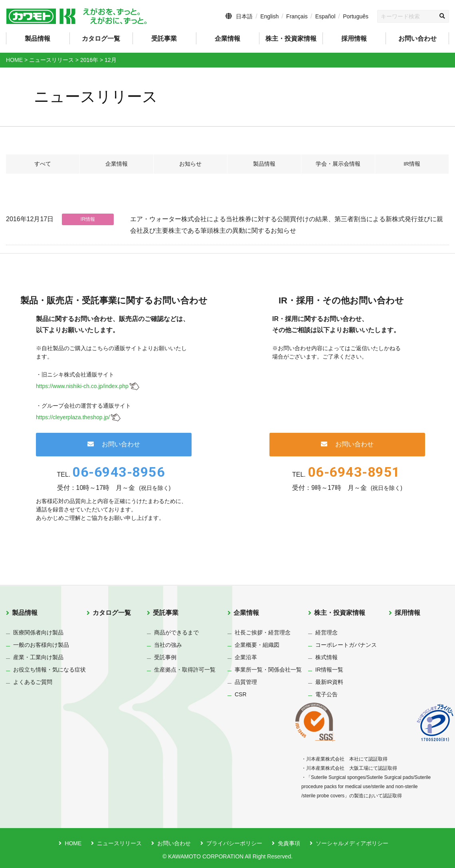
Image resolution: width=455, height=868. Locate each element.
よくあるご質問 (33, 682)
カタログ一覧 (101, 39)
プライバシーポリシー (234, 843)
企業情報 (117, 164)
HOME (73, 843)
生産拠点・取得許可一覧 (185, 670)
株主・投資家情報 (340, 613)
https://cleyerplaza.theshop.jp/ (73, 417)
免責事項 (289, 843)
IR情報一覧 (329, 670)
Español (325, 16)
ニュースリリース (119, 843)
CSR (241, 694)
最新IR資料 (329, 682)
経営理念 (326, 632)
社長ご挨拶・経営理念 (263, 632)
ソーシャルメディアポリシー (352, 843)
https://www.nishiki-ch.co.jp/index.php (82, 386)
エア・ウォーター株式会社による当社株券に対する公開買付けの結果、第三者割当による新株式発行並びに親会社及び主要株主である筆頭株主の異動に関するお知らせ (287, 225)
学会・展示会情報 (338, 164)
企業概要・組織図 (257, 645)
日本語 (244, 16)
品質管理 (246, 682)
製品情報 (264, 164)
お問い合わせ (417, 39)
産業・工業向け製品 (38, 657)
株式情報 (326, 657)
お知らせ (190, 164)
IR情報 (412, 164)
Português (356, 16)
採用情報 (354, 39)
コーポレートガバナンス (346, 645)
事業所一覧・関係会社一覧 (268, 670)
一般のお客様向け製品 (41, 645)
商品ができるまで (176, 632)
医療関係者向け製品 (38, 632)
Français (297, 16)
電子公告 (326, 694)
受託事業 (166, 613)
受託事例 (165, 657)
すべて (43, 164)
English (269, 16)
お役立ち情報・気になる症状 (49, 670)
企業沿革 (246, 657)
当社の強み (168, 645)
